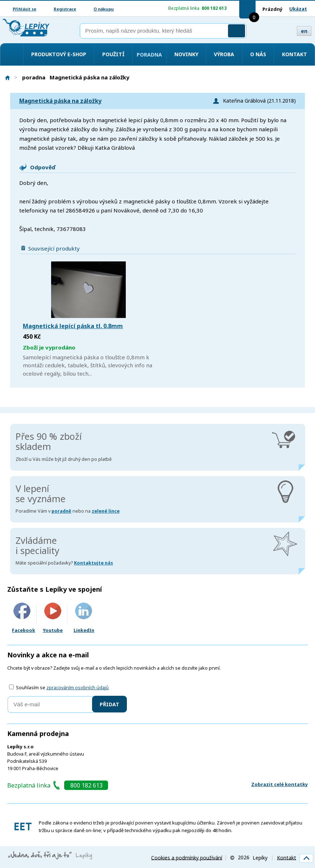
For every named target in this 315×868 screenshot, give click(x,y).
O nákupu (104, 9)
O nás (258, 54)
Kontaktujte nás (94, 563)
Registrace (65, 9)
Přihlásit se (24, 9)
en (304, 31)
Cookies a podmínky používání (187, 857)
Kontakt (295, 54)
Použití (113, 54)
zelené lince (106, 511)
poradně (61, 511)
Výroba (224, 54)
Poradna (149, 55)
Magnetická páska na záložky (60, 101)
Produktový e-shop (59, 54)
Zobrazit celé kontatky (279, 784)
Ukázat (298, 9)
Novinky (186, 54)
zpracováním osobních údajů (78, 688)
